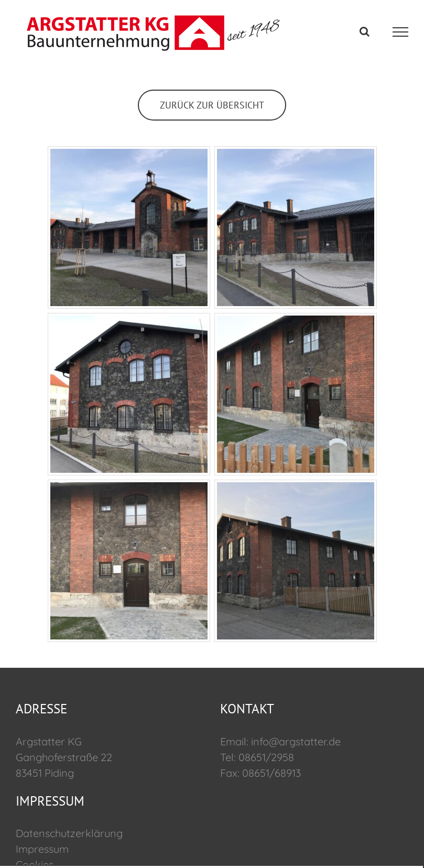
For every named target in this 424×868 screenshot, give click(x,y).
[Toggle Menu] (401, 32)
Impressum (42, 849)
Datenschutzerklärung (69, 833)
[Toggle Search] (365, 31)
